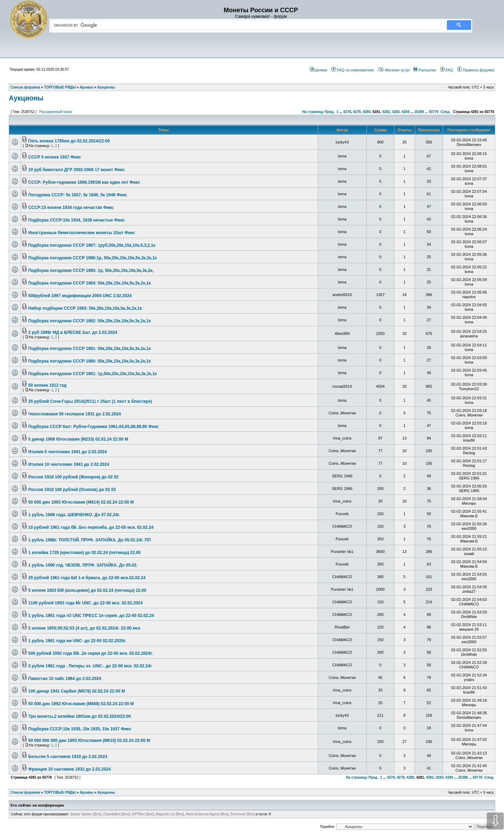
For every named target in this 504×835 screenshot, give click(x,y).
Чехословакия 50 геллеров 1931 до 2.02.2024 (75, 414)
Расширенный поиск (56, 112)
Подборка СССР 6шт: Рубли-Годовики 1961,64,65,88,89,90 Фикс (94, 427)
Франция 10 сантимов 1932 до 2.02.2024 (70, 769)
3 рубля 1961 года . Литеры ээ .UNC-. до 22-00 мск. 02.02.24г (90, 666)
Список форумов (25, 792)
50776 (434, 112)
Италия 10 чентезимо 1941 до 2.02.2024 (69, 464)
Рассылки (425, 70)
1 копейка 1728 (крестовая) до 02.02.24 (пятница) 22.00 (85, 553)
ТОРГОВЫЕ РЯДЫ (60, 792)
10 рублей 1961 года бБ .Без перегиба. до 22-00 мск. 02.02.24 (91, 527)
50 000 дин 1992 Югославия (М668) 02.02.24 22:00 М (81, 704)
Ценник (318, 70)
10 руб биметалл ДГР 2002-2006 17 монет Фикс (77, 170)
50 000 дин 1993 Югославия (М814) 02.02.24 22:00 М (81, 502)
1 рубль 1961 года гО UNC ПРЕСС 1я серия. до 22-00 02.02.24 (91, 616)
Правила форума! (476, 70)
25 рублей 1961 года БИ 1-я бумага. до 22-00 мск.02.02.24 (87, 578)
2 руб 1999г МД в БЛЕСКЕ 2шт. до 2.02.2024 (73, 332)
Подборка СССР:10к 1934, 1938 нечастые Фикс (77, 220)
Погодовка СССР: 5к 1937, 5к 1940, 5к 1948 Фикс (78, 195)
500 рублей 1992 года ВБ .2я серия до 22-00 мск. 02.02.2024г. (91, 653)
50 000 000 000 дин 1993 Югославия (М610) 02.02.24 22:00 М (89, 741)
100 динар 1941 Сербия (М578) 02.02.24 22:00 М (77, 691)
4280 (366, 112)
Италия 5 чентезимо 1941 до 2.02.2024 (68, 452)
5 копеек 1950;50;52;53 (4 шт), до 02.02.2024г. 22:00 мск (84, 628)
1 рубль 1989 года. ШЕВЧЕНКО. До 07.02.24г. (74, 515)
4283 (396, 112)
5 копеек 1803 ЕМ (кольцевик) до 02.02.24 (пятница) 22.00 (87, 590)
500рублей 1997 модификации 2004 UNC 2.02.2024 (80, 296)
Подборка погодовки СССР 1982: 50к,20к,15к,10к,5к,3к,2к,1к (90, 321)
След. (446, 112)
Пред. (330, 112)
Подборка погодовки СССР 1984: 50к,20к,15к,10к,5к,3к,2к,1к (90, 283)
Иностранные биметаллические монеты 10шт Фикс (82, 233)
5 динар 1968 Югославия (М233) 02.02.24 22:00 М (78, 439)
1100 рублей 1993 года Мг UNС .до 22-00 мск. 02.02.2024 (86, 603)
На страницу (313, 112)
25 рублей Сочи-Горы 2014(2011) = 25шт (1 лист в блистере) (90, 401)
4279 (357, 112)
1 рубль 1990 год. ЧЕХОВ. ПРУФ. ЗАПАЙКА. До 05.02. (83, 565)
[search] (244, 25)
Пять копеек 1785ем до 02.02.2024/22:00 (69, 141)
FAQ (447, 70)
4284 (405, 112)
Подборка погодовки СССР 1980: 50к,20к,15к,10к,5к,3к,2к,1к (90, 361)
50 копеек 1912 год (47, 385)
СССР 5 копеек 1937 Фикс (55, 157)
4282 (386, 112)
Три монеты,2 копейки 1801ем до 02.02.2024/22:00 (80, 716)
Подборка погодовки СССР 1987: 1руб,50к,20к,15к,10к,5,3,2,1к (92, 245)
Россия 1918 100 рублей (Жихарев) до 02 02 (73, 477)
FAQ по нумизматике (353, 70)
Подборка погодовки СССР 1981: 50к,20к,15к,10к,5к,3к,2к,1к (90, 349)
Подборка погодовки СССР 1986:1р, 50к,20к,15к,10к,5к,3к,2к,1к (93, 258)
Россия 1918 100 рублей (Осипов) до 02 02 (72, 490)
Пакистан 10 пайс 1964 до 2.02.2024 (65, 679)
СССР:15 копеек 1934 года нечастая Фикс (71, 208)
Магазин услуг (394, 70)
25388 (419, 112)
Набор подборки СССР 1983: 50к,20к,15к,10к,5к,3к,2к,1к (85, 308)
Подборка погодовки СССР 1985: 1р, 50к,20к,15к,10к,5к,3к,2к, (91, 271)
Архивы (86, 792)
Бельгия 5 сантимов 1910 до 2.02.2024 (68, 757)
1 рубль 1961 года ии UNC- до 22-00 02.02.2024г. (77, 641)
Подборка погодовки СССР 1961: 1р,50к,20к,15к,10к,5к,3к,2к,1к (93, 374)
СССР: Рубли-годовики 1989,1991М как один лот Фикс (84, 182)
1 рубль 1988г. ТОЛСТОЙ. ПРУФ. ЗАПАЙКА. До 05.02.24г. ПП (90, 540)
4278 (347, 112)
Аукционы (26, 98)
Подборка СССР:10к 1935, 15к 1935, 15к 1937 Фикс (80, 729)
